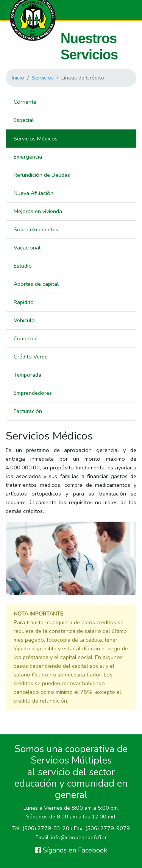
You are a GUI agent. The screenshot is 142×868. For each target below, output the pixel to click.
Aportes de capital (36, 284)
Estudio (23, 266)
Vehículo (24, 320)
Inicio (18, 78)
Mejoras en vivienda (38, 211)
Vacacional (27, 248)
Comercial (26, 338)
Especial (24, 120)
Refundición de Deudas (42, 175)
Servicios (43, 78)
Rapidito (24, 302)
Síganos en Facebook (71, 850)
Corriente (25, 102)
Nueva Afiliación (34, 193)
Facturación (28, 411)
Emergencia (28, 157)
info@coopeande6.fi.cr (79, 837)
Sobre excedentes (36, 229)
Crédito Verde (31, 357)
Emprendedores (33, 393)
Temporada (27, 375)
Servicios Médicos (36, 139)
